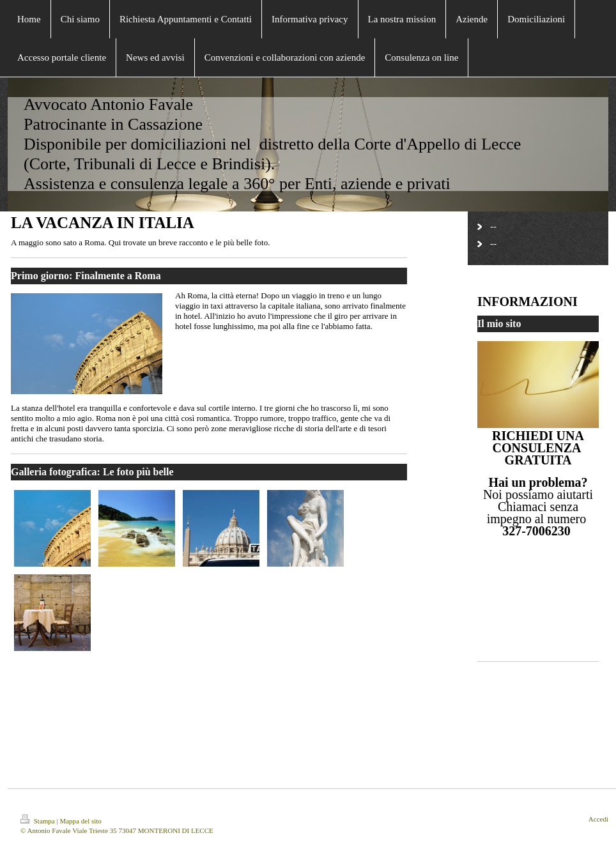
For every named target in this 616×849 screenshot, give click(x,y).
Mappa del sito (80, 821)
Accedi (598, 819)
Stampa (39, 821)
